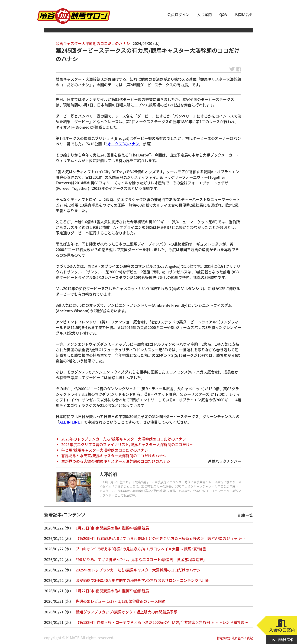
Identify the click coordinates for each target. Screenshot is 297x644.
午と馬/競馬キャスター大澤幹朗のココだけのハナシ (105, 450)
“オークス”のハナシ (122, 144)
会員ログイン (178, 14)
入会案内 (204, 14)
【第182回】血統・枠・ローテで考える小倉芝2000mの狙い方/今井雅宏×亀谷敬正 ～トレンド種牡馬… (162, 622)
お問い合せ (244, 14)
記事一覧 (245, 515)
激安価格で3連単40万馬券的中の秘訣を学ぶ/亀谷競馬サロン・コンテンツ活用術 (146, 580)
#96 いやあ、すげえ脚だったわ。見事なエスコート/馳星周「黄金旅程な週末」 (141, 559)
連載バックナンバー (225, 461)
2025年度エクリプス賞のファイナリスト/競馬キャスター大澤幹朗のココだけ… (127, 444)
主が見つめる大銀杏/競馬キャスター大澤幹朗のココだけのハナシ (116, 461)
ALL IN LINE (70, 422)
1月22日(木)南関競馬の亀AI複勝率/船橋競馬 (112, 591)
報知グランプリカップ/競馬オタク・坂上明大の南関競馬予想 (126, 612)
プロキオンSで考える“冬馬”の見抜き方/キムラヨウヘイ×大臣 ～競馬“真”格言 (141, 549)
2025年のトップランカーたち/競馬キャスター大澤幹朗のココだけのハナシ (124, 439)
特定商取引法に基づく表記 (235, 638)
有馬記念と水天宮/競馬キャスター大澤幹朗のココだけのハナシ (114, 456)
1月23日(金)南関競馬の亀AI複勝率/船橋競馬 (112, 528)
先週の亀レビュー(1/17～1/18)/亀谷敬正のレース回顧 (121, 601)
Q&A (223, 14)
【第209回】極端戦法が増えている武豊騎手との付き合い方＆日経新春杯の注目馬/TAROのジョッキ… (160, 538)
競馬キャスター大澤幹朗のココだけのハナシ (93, 43)
